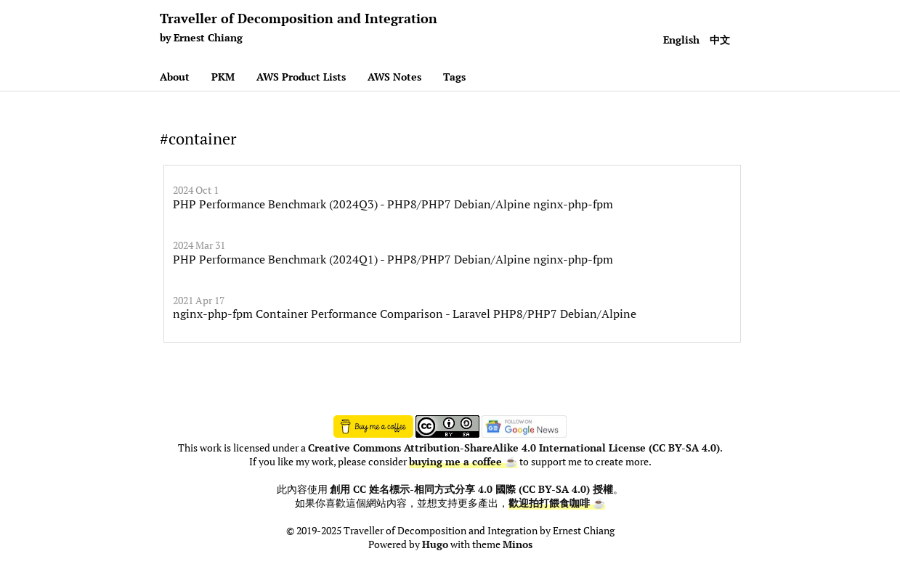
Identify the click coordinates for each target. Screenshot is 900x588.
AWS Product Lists (301, 77)
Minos (518, 544)
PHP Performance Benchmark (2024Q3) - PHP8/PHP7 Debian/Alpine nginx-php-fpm (393, 204)
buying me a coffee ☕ (463, 462)
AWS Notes (394, 77)
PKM (223, 77)
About (175, 77)
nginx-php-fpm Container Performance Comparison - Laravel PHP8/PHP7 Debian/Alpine (405, 314)
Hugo (435, 544)
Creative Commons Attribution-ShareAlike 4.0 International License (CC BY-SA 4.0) (514, 448)
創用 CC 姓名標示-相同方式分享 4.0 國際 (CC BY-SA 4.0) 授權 (471, 489)
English (681, 40)
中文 (720, 40)
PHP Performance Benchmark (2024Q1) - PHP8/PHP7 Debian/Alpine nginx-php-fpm (393, 259)
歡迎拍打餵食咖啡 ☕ (557, 503)
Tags (454, 77)
